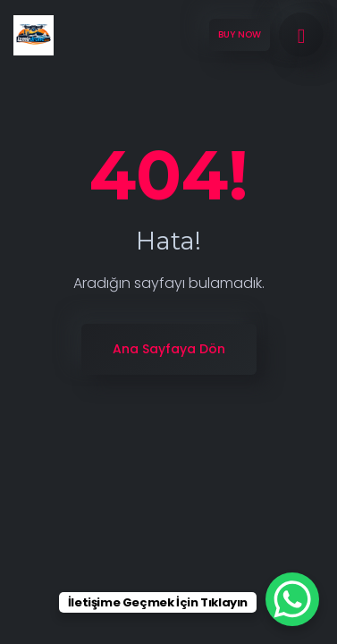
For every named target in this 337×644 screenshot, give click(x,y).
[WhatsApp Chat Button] (292, 599)
